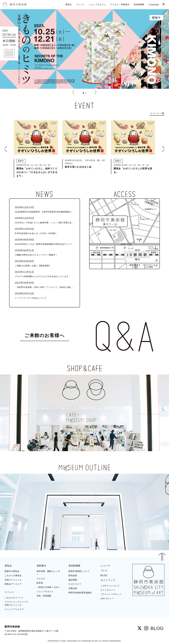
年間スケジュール (13, 580)
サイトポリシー (108, 590)
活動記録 (73, 588)
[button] (83, 93)
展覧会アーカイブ (13, 584)
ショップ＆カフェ (45, 592)
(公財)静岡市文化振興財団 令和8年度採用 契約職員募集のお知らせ (45, 209)
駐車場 (40, 583)
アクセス (41, 579)
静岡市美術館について (79, 571)
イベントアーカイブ (14, 609)
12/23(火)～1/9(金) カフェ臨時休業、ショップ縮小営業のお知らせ (45, 220)
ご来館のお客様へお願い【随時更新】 (45, 263)
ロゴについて (75, 584)
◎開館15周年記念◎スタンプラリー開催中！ (45, 252)
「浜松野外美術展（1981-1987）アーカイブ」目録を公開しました (45, 285)
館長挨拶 (73, 576)
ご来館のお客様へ (45, 335)
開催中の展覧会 (12, 571)
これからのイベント (14, 598)
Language (154, 4)
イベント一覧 (157, 113)
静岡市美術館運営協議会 (80, 593)
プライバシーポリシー (111, 594)
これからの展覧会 (13, 576)
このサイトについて (110, 586)
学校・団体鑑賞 (44, 596)
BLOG (104, 575)
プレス (104, 571)
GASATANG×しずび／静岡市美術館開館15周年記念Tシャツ (45, 242)
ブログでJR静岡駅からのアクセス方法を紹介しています (45, 274)
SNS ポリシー (107, 599)
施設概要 (73, 580)
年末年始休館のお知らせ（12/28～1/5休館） (45, 231)
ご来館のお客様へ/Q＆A (48, 587)
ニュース (105, 566)
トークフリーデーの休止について (45, 295)
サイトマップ (108, 580)
